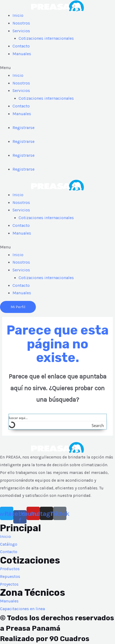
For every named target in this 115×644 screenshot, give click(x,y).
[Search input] (57, 418)
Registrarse (24, 128)
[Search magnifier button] (103, 425)
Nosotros (21, 23)
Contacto (21, 46)
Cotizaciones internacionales (46, 38)
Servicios (21, 31)
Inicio (18, 15)
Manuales (22, 54)
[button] (57, 68)
